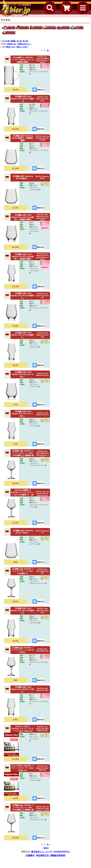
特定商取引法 (42, 855)
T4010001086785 (61, 852)
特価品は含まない (24, 44)
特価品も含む (12, 44)
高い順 (25, 41)
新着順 (13, 41)
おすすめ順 (6, 41)
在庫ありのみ (10, 47)
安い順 (19, 41)
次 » (48, 50)
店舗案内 (30, 855)
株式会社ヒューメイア (42, 852)
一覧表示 (46, 848)
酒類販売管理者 (58, 855)
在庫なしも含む (22, 47)
